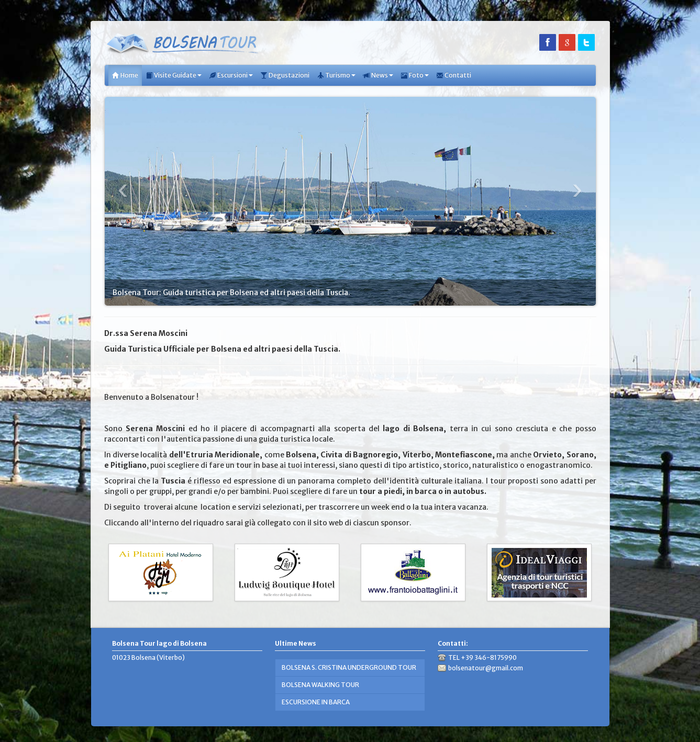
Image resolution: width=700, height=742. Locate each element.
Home (125, 75)
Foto (415, 75)
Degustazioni (285, 75)
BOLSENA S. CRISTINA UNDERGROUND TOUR (349, 667)
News (378, 75)
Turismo (336, 75)
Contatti (454, 75)
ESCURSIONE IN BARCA (316, 702)
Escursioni (231, 75)
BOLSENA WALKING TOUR (320, 685)
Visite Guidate (174, 75)
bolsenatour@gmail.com (486, 668)
